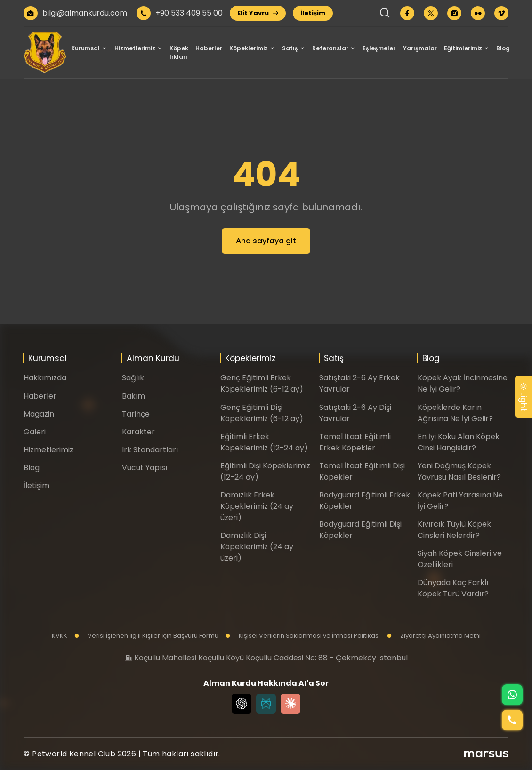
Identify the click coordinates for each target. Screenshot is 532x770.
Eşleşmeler (379, 48)
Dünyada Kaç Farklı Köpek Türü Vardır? (453, 588)
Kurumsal (85, 48)
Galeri (35, 432)
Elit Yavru (258, 13)
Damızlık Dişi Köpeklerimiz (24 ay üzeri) (257, 547)
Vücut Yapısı (145, 468)
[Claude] (290, 704)
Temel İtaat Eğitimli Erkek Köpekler (355, 442)
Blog (503, 48)
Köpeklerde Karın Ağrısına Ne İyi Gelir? (455, 413)
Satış (290, 48)
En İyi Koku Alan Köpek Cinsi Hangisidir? (459, 442)
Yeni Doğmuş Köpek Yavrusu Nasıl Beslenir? (459, 471)
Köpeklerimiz (249, 48)
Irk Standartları (150, 450)
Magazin (39, 414)
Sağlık (133, 378)
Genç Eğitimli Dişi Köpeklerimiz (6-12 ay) (262, 413)
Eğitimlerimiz (463, 48)
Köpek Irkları (179, 52)
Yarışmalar (420, 48)
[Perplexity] (266, 704)
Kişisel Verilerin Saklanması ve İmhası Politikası (303, 636)
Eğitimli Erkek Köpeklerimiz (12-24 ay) (264, 442)
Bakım (133, 396)
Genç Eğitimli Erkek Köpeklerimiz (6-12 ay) (262, 383)
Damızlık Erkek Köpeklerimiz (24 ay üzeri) (257, 506)
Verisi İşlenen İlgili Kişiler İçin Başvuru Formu (146, 636)
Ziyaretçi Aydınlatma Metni (434, 636)
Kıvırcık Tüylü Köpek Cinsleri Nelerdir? (454, 530)
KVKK (60, 636)
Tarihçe (136, 414)
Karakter (138, 432)
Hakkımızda (45, 378)
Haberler (209, 48)
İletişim (313, 13)
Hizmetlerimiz (135, 48)
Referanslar (330, 48)
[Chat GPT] (242, 704)
